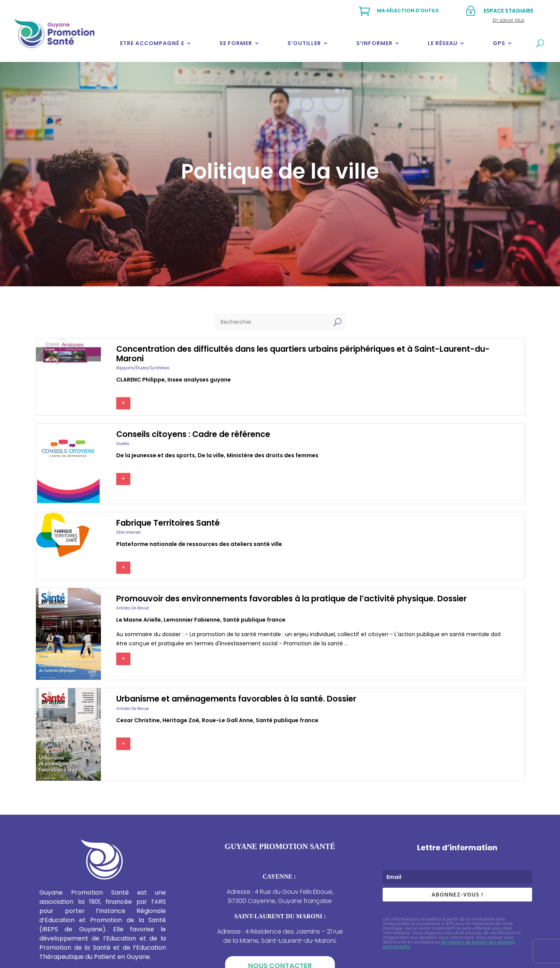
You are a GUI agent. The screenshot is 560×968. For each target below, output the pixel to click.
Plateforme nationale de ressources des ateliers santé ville (199, 544)
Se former (236, 43)
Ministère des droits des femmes (273, 455)
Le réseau (443, 43)
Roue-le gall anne (227, 720)
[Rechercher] (272, 322)
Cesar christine (138, 720)
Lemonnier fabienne (192, 620)
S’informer (374, 43)
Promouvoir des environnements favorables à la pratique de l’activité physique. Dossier (291, 599)
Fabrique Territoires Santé (168, 523)
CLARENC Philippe (140, 380)
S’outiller (304, 43)
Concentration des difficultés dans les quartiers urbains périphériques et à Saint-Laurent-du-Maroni (303, 354)
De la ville (211, 455)
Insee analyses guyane (199, 380)
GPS (499, 43)
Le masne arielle (139, 620)
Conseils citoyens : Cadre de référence (193, 434)
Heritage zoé (181, 720)
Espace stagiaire (508, 11)
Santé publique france (254, 620)
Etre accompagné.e (152, 43)
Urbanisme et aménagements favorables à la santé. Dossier (236, 699)
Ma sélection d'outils (408, 11)
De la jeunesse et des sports (156, 455)
